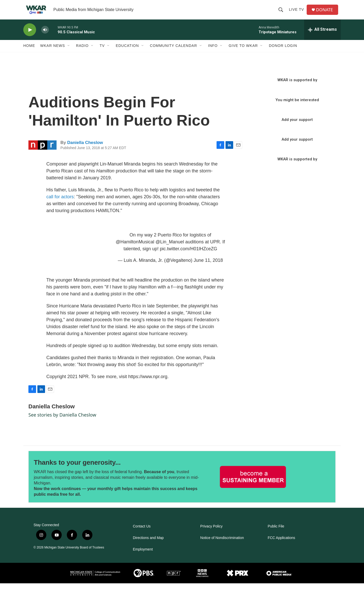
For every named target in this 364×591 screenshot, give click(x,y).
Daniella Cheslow (85, 150)
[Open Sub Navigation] (69, 53)
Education (127, 53)
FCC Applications (281, 546)
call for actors (60, 204)
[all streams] (322, 37)
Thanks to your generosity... (77, 470)
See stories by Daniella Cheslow (62, 422)
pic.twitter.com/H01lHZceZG (188, 256)
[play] (30, 37)
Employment (143, 557)
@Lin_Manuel (170, 249)
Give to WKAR (243, 53)
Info (213, 53)
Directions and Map (148, 546)
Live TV (298, 13)
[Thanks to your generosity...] (253, 484)
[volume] (45, 37)
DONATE (326, 13)
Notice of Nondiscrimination (222, 546)
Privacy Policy (211, 534)
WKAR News (53, 53)
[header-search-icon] (282, 13)
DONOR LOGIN (283, 53)
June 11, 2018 (208, 268)
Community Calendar (174, 53)
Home (29, 53)
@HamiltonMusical (135, 249)
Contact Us (142, 534)
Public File (276, 534)
